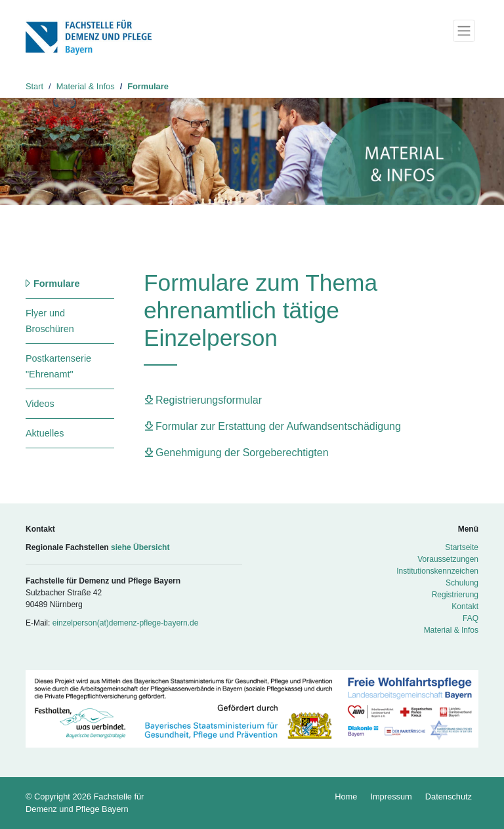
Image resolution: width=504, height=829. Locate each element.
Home (346, 797)
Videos (40, 404)
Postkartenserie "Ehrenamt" (58, 366)
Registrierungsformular (209, 400)
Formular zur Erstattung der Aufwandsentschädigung (278, 426)
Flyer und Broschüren (50, 321)
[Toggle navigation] (464, 31)
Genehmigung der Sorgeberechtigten (242, 452)
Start (34, 86)
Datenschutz (449, 797)
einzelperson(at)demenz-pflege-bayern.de (126, 623)
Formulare (148, 86)
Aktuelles (45, 433)
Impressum (391, 797)
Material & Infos (86, 86)
